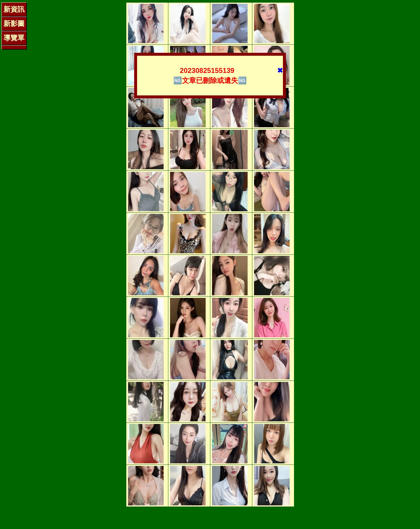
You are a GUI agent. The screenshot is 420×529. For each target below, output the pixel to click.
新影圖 (14, 23)
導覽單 (14, 38)
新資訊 (14, 9)
